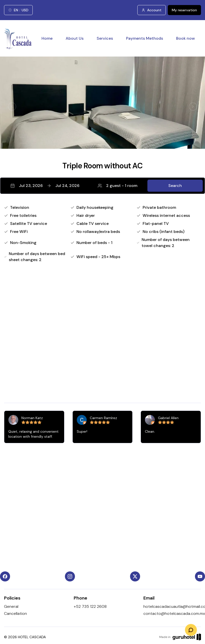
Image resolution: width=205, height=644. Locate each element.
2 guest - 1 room (117, 186)
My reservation (184, 10)
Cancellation (15, 613)
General (11, 606)
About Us (75, 38)
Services (105, 38)
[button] (102, 186)
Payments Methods (145, 38)
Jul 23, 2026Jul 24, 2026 (45, 186)
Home (47, 38)
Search (175, 186)
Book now (186, 38)
